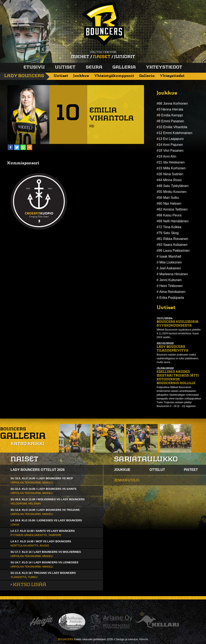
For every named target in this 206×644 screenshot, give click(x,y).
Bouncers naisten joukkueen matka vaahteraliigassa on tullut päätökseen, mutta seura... (178, 358)
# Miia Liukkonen (169, 262)
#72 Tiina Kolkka (169, 227)
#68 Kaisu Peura (169, 215)
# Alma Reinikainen (171, 292)
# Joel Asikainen (169, 268)
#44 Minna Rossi (169, 180)
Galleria (124, 67)
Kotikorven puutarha (72, 622)
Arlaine (111, 622)
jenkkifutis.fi (127, 480)
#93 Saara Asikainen (172, 245)
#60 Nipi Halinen (169, 203)
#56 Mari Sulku (168, 198)
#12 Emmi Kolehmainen (174, 133)
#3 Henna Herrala (170, 109)
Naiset (102, 57)
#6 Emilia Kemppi (170, 115)
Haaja (41, 622)
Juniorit (125, 57)
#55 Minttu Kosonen (172, 192)
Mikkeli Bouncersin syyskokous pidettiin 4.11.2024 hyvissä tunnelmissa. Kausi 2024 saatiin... (179, 333)
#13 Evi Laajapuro (170, 139)
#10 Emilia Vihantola (172, 127)
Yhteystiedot (164, 67)
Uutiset (65, 67)
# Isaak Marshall (169, 256)
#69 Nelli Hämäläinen (173, 221)
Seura (94, 67)
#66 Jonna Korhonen (172, 103)
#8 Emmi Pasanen (170, 121)
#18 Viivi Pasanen (170, 151)
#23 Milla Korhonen (171, 168)
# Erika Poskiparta (170, 298)
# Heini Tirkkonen (170, 286)
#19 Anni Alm (166, 156)
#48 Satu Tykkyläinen (173, 186)
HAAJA (144, 639)
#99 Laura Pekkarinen (173, 251)
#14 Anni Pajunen (170, 145)
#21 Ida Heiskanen (171, 162)
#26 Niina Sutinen (170, 174)
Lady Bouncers (24, 76)
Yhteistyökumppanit (114, 76)
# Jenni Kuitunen (169, 280)
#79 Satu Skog (168, 233)
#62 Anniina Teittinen (172, 209)
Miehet (80, 57)
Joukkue (81, 76)
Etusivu (34, 67)
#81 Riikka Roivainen (172, 239)
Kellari (157, 622)
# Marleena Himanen (172, 274)
